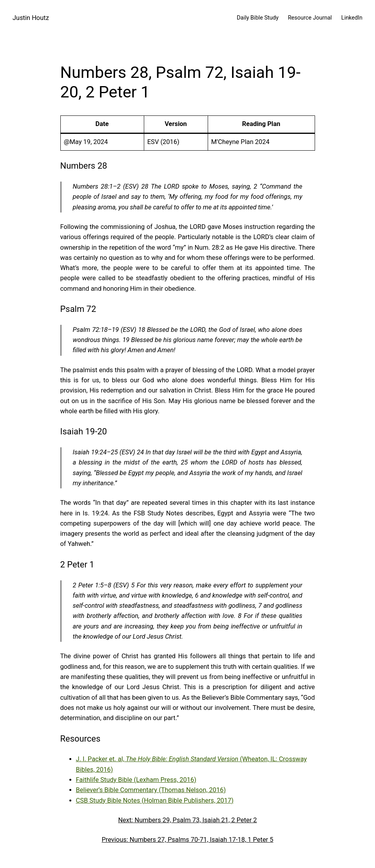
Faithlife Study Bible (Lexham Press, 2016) (136, 780)
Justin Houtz (31, 18)
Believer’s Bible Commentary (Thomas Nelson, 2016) (151, 790)
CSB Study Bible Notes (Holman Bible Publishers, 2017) (155, 800)
